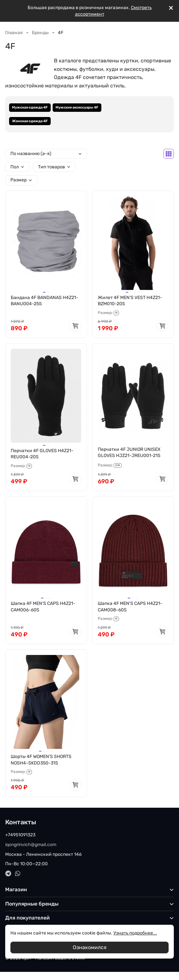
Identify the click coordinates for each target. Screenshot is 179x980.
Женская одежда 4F (30, 121)
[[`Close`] (171, 8)
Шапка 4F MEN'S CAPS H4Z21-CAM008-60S (130, 607)
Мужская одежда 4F (30, 107)
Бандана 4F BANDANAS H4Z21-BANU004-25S (45, 301)
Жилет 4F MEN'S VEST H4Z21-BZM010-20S (130, 301)
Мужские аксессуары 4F (77, 107)
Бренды (40, 33)
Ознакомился (90, 947)
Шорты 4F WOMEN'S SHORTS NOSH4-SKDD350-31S (41, 760)
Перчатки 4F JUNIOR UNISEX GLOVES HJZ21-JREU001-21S (129, 453)
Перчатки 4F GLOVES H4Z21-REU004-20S (42, 454)
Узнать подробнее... (135, 933)
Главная (14, 33)
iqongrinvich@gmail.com (31, 845)
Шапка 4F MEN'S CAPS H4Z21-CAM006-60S (43, 607)
